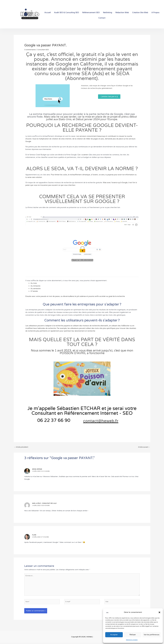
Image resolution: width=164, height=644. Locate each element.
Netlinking (108, 13)
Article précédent (22, 447)
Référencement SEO (91, 13)
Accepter (114, 635)
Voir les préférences (152, 635)
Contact (102, 18)
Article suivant (144, 447)
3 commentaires (30, 50)
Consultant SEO (44, 50)
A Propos (155, 13)
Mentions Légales (132, 640)
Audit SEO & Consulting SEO (67, 13)
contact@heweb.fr (108, 420)
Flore (34, 535)
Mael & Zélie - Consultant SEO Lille (45, 503)
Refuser (133, 635)
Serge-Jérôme (37, 469)
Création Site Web (140, 13)
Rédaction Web (122, 13)
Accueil (48, 13)
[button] (159, 612)
